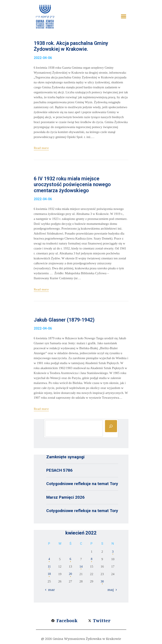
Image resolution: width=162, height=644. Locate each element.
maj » (112, 590)
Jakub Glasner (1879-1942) (66, 321)
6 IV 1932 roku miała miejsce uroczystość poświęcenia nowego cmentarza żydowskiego (73, 185)
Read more (41, 148)
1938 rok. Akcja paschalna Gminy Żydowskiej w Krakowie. (73, 46)
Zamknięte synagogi (65, 458)
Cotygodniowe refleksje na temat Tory (82, 485)
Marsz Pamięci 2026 (65, 498)
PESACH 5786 (59, 471)
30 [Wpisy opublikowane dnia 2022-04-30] (102, 582)
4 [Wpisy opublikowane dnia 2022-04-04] (49, 560)
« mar (50, 590)
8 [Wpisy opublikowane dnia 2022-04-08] (92, 560)
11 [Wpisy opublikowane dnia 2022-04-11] (49, 568)
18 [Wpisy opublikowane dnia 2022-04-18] (49, 575)
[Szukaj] (111, 427)
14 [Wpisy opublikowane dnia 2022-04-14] (81, 568)
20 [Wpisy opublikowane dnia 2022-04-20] (70, 575)
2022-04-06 (43, 58)
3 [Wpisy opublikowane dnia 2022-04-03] (113, 553)
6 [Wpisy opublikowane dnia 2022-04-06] (71, 560)
